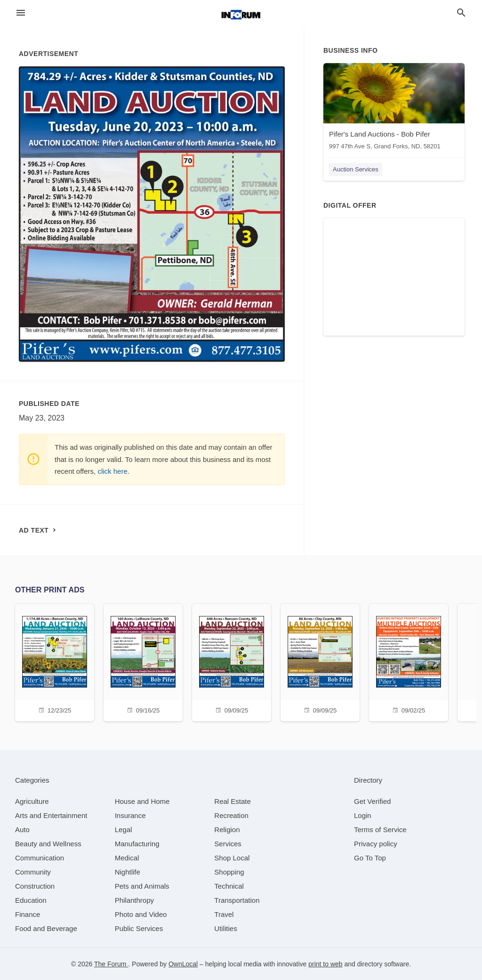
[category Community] (33, 872)
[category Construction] (35, 886)
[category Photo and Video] (141, 914)
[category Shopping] (229, 872)
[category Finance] (28, 914)
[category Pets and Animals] (142, 886)
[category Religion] (227, 830)
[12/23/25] (55, 661)
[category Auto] (22, 830)
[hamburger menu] (21, 13)
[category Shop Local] (232, 858)
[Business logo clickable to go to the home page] (241, 14)
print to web (325, 964)
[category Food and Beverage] (46, 928)
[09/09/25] (232, 661)
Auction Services (356, 169)
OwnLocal (183, 964)
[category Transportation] (237, 900)
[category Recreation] (231, 815)
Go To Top (370, 858)
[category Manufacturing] (137, 844)
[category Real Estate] (233, 801)
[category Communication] (40, 858)
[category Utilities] (225, 928)
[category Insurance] (130, 815)
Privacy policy (376, 844)
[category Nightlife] (128, 872)
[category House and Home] (142, 801)
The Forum (111, 964)
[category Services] (228, 844)
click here (112, 471)
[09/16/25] (143, 661)
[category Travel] (224, 914)
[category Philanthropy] (134, 900)
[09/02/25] (409, 661)
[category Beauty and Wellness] (48, 844)
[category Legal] (124, 830)
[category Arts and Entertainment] (51, 815)
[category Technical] (229, 886)
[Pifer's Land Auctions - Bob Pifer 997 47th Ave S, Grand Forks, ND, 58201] (394, 109)
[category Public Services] (139, 928)
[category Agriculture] (32, 801)
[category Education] (31, 900)
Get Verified (372, 801)
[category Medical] (127, 858)
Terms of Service (380, 830)
